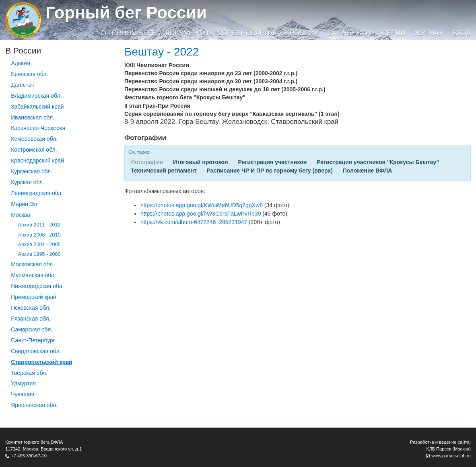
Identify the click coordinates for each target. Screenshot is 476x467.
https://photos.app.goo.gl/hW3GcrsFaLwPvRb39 (201, 214)
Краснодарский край (37, 160)
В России (301, 33)
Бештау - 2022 (162, 52)
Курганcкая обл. (32, 171)
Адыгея (21, 63)
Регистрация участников (273, 162)
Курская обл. (28, 182)
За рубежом (350, 33)
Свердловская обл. (36, 351)
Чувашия (23, 394)
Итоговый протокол (201, 162)
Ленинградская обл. (37, 193)
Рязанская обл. (31, 319)
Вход (462, 33)
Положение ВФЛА (368, 171)
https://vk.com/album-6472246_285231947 (194, 222)
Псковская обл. (31, 308)
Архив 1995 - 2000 (39, 254)
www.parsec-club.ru (451, 456)
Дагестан (23, 85)
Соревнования (246, 33)
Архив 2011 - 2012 (39, 225)
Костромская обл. (34, 150)
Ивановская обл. (33, 117)
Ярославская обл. (34, 405)
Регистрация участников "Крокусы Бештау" (378, 162)
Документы (186, 33)
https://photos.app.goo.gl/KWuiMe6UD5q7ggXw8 (202, 205)
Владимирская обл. (36, 96)
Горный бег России (126, 13)
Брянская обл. (29, 74)
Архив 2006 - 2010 (39, 235)
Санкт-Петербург (33, 340)
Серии (394, 33)
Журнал (429, 33)
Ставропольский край (41, 362)
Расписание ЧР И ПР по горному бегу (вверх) (270, 171)
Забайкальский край (37, 107)
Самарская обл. (32, 329)
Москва (21, 215)
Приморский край (34, 297)
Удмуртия (23, 383)
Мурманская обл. (33, 275)
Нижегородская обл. (37, 286)
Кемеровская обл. (34, 139)
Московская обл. (33, 264)
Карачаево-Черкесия (38, 128)
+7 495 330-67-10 (29, 456)
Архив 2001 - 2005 (39, 245)
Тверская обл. (29, 373)
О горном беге (128, 33)
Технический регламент (164, 171)
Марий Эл (24, 204)
